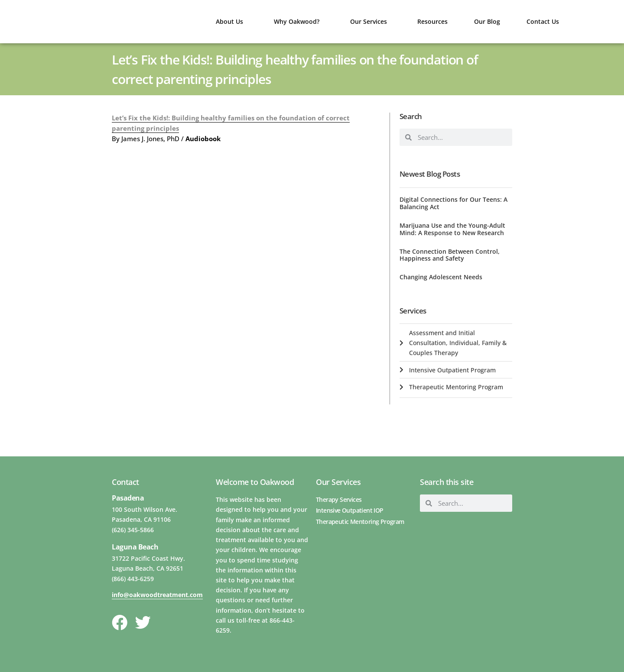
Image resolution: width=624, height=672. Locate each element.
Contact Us (543, 21)
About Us (232, 22)
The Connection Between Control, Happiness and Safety (450, 255)
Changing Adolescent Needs (441, 277)
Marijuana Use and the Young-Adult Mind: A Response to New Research (452, 229)
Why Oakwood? (299, 22)
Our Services (371, 22)
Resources (432, 21)
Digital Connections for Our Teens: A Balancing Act (453, 203)
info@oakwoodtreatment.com (157, 595)
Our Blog (487, 21)
